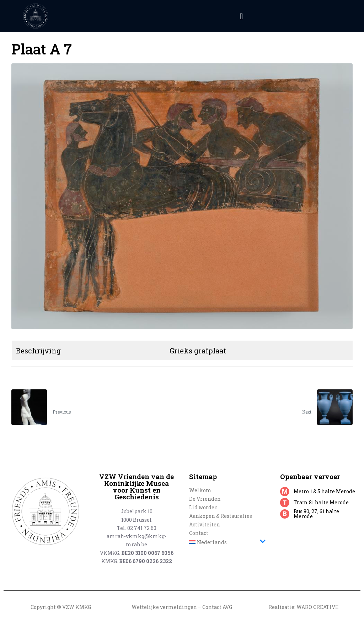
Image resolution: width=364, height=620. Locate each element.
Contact (199, 533)
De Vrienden (205, 499)
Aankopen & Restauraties (221, 516)
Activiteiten (205, 524)
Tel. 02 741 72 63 (137, 528)
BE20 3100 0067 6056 (147, 553)
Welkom (200, 490)
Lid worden (204, 507)
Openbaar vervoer (310, 476)
